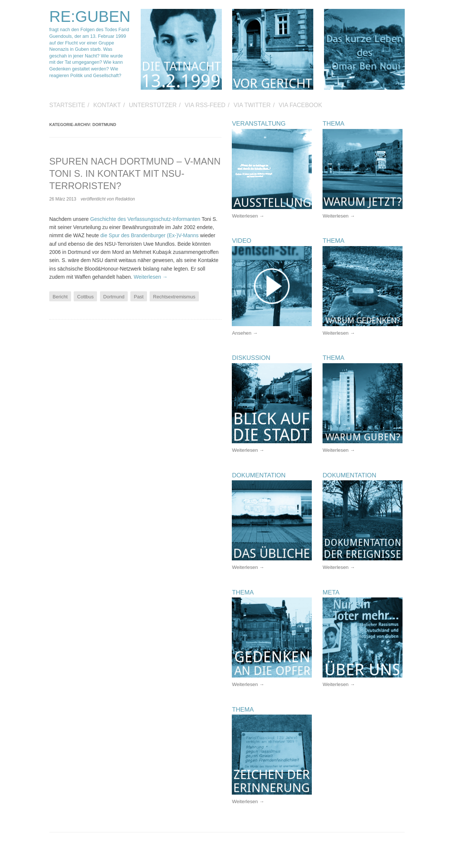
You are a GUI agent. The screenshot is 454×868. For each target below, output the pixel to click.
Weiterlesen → (248, 216)
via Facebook (301, 105)
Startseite (67, 105)
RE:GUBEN (90, 17)
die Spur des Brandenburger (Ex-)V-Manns (149, 235)
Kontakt (107, 105)
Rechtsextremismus (174, 297)
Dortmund (114, 297)
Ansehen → (245, 333)
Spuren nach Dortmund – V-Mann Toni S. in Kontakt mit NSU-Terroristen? (135, 173)
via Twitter (252, 105)
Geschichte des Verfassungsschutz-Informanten (145, 219)
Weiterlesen (151, 277)
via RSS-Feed (205, 105)
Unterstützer (153, 105)
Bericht (60, 297)
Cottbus (85, 297)
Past (139, 297)
